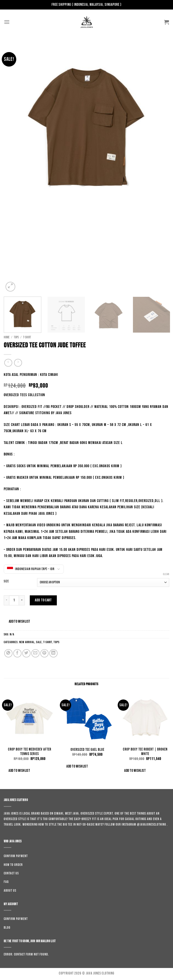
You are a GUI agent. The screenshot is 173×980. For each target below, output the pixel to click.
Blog (7, 928)
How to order (13, 865)
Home (7, 337)
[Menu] (7, 22)
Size (6, 582)
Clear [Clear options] (166, 574)
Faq (6, 882)
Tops (16, 337)
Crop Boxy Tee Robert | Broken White (145, 752)
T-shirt (27, 337)
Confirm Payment (16, 856)
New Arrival (27, 642)
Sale (39, 642)
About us (10, 891)
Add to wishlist (20, 622)
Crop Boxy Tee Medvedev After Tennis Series (30, 752)
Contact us (11, 873)
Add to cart (43, 600)
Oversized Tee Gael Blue (88, 750)
